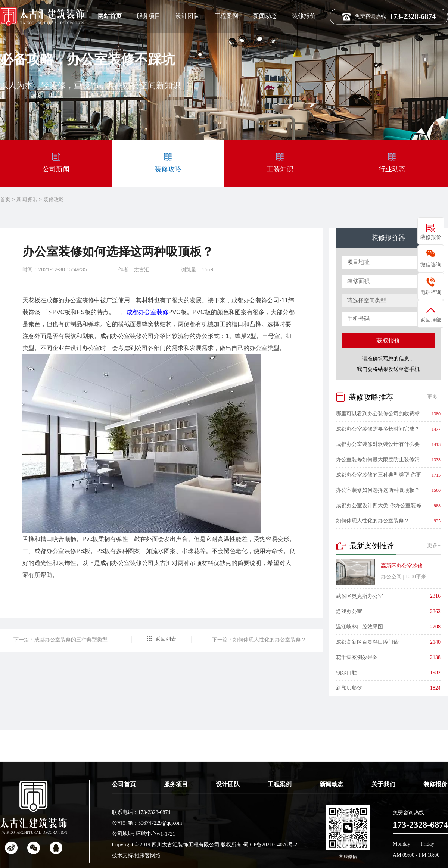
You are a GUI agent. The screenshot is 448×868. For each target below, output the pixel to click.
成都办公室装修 (147, 312)
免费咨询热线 (389, 15)
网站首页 (110, 15)
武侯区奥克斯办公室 (360, 596)
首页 (5, 199)
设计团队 (187, 15)
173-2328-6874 (420, 850)
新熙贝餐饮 (349, 688)
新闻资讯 (27, 199)
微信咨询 (431, 265)
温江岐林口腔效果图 (360, 627)
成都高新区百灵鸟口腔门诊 (367, 642)
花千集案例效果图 (357, 657)
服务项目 (149, 15)
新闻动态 (265, 15)
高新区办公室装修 (402, 566)
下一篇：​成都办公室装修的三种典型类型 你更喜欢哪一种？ (63, 640)
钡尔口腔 (346, 673)
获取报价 (388, 341)
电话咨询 (431, 292)
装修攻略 (54, 199)
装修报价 (304, 15)
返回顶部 (431, 320)
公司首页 (124, 810)
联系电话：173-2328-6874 (141, 838)
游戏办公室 (349, 611)
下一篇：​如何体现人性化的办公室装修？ (259, 640)
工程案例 (226, 15)
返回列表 (166, 639)
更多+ (434, 397)
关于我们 (383, 810)
